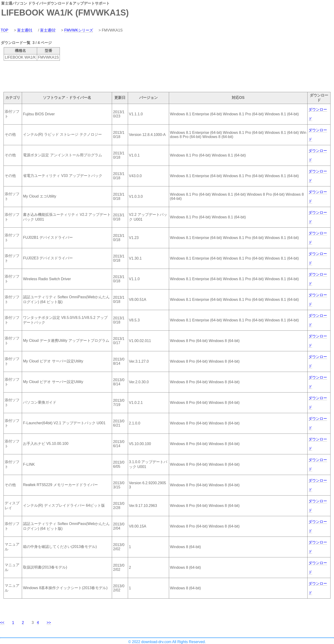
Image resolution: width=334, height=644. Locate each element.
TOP (5, 30)
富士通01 (25, 30)
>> (49, 623)
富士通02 (48, 30)
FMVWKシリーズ (79, 30)
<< (2, 623)
